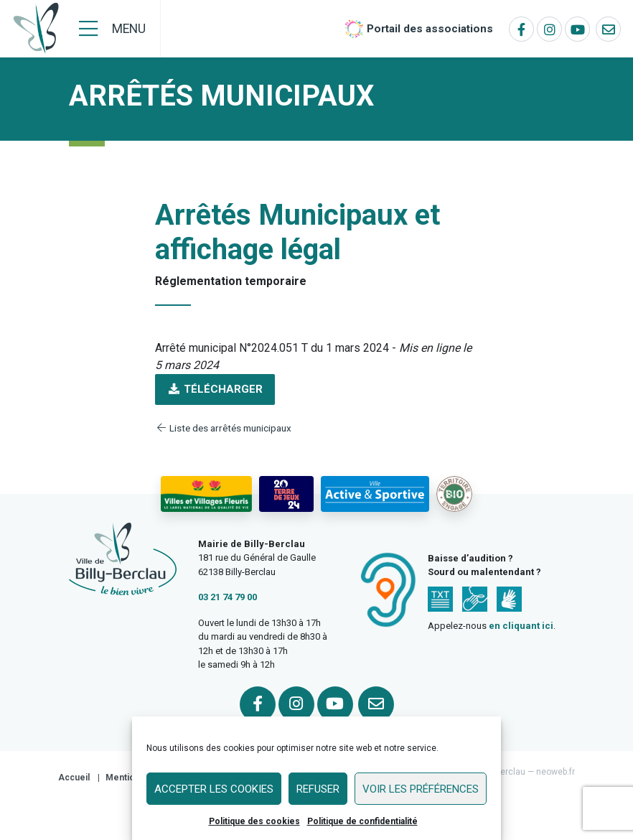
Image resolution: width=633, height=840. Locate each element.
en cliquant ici (521, 626)
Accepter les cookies (214, 789)
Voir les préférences (421, 789)
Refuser (318, 789)
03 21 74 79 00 (228, 597)
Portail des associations (430, 29)
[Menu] (112, 29)
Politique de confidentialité (362, 821)
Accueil (74, 778)
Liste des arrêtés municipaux (223, 428)
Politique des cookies (254, 821)
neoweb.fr (555, 772)
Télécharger (215, 389)
